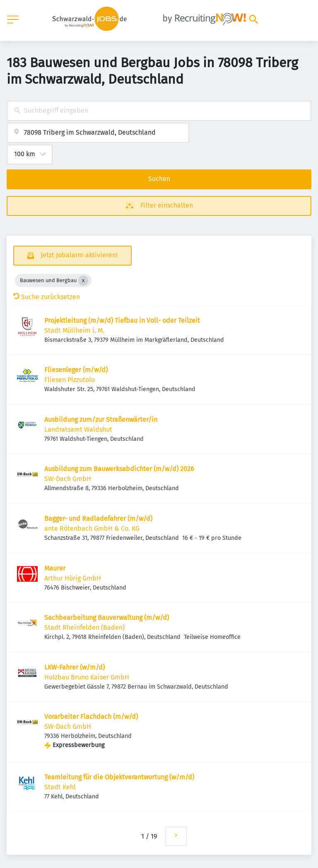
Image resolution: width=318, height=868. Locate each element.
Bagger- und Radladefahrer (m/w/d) (98, 519)
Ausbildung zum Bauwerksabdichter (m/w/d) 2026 (119, 469)
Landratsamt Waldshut (78, 429)
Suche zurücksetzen (47, 297)
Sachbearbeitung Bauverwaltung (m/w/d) (107, 618)
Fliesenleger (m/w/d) (76, 370)
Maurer (55, 568)
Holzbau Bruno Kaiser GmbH (87, 677)
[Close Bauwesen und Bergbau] (83, 280)
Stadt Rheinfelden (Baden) (84, 627)
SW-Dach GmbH (68, 479)
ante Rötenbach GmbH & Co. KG (92, 528)
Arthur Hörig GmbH (73, 578)
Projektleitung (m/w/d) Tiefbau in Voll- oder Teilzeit (122, 320)
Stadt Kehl (60, 787)
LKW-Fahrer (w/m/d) (75, 667)
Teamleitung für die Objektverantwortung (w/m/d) (119, 777)
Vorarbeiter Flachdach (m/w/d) (91, 717)
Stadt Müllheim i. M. (74, 330)
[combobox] (159, 111)
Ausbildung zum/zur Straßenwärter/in (101, 419)
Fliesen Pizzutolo (70, 380)
